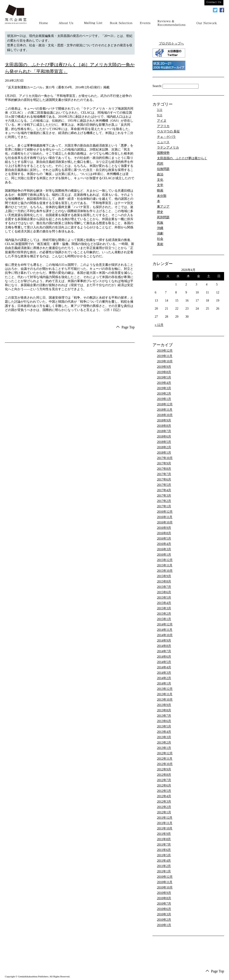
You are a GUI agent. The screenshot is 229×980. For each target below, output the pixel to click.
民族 (160, 223)
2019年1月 (164, 399)
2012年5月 (164, 791)
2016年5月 (164, 539)
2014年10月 (165, 635)
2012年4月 (164, 796)
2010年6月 (164, 909)
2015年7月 (164, 587)
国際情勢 (163, 153)
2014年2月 (164, 678)
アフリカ (163, 126)
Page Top (128, 327)
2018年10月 (165, 415)
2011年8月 (164, 839)
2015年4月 (164, 603)
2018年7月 (164, 431)
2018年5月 (164, 442)
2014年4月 (164, 667)
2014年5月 (164, 662)
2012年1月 (164, 812)
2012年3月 (164, 802)
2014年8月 (164, 646)
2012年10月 (165, 764)
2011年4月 (164, 861)
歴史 (160, 212)
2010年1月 (164, 925)
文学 (160, 185)
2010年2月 (164, 920)
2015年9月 (164, 576)
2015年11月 (165, 565)
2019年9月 (164, 367)
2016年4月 (164, 544)
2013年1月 (164, 748)
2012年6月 (164, 785)
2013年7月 (164, 716)
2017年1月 (164, 506)
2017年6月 (164, 479)
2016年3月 (164, 549)
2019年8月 (164, 372)
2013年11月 (165, 694)
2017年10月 (165, 458)
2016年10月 (165, 522)
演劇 (160, 233)
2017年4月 (164, 490)
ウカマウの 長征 (168, 131)
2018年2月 (164, 447)
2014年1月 (164, 683)
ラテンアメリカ (168, 148)
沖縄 (160, 228)
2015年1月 (164, 619)
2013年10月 (165, 700)
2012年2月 (164, 807)
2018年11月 (165, 410)
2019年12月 (165, 351)
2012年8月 (164, 775)
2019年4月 (164, 383)
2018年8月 (164, 426)
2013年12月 (165, 689)
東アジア (163, 207)
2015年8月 (164, 581)
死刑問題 (163, 217)
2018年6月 (164, 437)
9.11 (160, 115)
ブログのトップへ (171, 44)
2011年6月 (164, 850)
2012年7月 (164, 780)
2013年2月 (164, 743)
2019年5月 (164, 377)
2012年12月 (165, 753)
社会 (160, 239)
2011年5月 (164, 855)
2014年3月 (164, 673)
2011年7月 (164, 845)
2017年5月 (164, 485)
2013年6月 (164, 721)
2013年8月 (164, 710)
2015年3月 (164, 608)
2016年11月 (165, 517)
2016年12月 (165, 512)
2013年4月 (164, 732)
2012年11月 (165, 759)
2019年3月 (164, 388)
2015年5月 (164, 598)
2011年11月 (165, 823)
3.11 (160, 110)
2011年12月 (165, 818)
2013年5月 (164, 726)
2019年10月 (165, 361)
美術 (160, 244)
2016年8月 (164, 533)
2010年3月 (164, 914)
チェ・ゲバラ (166, 137)
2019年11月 (165, 356)
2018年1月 (164, 453)
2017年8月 (164, 469)
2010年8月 (164, 898)
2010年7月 (164, 904)
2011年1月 (164, 871)
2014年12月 (165, 624)
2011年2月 (164, 866)
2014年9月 (164, 641)
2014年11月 (165, 630)
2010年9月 (164, 893)
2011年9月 (164, 834)
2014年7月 (164, 651)
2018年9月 (164, 420)
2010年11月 (165, 882)
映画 (160, 190)
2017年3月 (164, 496)
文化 (160, 180)
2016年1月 (164, 555)
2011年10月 (165, 828)
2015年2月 (164, 614)
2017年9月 (164, 463)
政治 (160, 174)
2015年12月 (165, 560)
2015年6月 (164, 592)
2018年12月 (165, 404)
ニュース (163, 142)
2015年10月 (165, 571)
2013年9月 (164, 705)
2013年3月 (164, 737)
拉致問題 (163, 169)
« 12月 (159, 325)
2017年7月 (164, 474)
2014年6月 (164, 657)
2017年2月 (164, 501)
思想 (160, 164)
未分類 (162, 196)
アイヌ (162, 121)
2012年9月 (164, 769)
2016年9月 (164, 528)
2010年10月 (165, 888)
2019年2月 (164, 394)
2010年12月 (165, 877)
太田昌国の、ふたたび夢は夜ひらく (182, 158)
